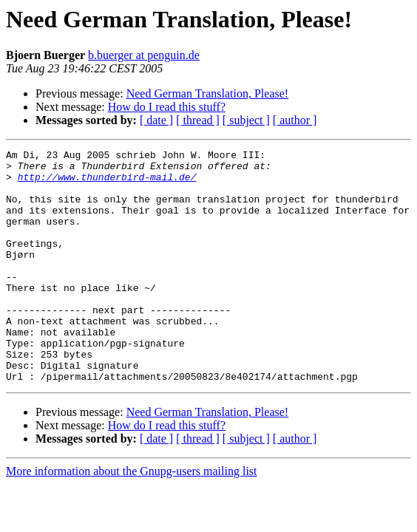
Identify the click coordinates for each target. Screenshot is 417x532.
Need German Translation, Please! (208, 93)
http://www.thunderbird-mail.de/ (107, 183)
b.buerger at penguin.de (144, 55)
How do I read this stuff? (167, 107)
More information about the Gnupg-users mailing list (132, 518)
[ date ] (156, 120)
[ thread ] (198, 120)
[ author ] (295, 120)
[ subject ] (246, 120)
